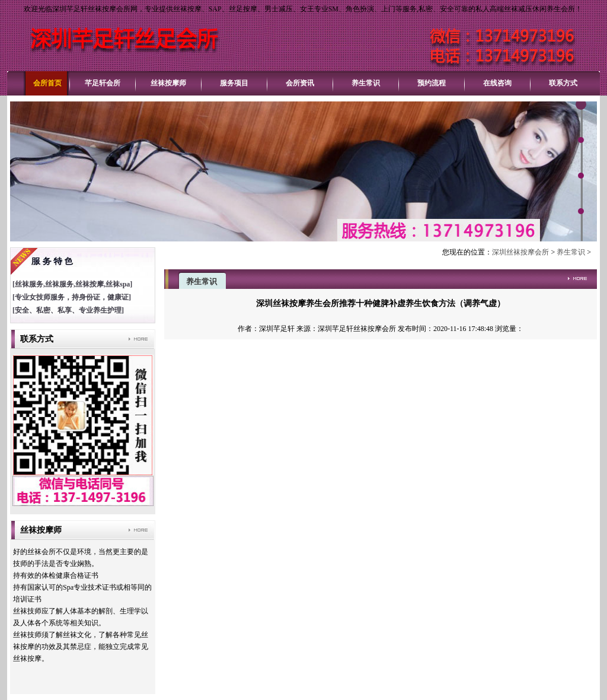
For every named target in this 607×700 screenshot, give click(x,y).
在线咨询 (497, 83)
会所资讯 (300, 83)
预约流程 (432, 83)
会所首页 (47, 83)
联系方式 (563, 83)
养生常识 (366, 83)
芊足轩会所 (103, 83)
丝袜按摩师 (168, 83)
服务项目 (234, 83)
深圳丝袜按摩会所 (520, 252)
